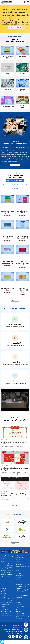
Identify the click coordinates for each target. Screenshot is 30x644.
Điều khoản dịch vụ (5, 562)
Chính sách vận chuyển (6, 567)
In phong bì (19, 601)
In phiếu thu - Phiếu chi (7, 601)
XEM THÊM (15, 300)
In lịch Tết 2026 (20, 563)
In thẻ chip (4, 606)
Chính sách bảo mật (6, 569)
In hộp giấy (8, 73)
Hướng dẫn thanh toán (7, 574)
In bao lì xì (18, 572)
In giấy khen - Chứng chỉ (22, 590)
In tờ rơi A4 (19, 574)
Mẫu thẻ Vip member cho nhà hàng (23, 290)
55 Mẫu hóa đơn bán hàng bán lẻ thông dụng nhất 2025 (13, 495)
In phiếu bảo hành (5, 613)
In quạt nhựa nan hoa (23, 106)
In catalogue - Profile (23, 90)
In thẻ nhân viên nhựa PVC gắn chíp (23, 237)
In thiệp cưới (19, 597)
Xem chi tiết (15, 165)
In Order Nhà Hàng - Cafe (7, 599)
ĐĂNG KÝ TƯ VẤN (15, 28)
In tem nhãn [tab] (15, 188)
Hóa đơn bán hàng (20, 565)
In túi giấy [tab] (6, 185)
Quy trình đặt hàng (6, 576)
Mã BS (17, 570)
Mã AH (2, 592)
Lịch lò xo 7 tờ (19, 558)
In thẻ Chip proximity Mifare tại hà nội (22, 263)
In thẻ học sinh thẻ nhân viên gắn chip (7, 262)
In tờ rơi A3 (19, 561)
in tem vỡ (3, 595)
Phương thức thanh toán (7, 571)
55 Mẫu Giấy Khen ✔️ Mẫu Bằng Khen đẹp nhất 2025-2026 (14, 443)
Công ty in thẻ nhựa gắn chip (7, 212)
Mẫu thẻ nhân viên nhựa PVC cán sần (23, 212)
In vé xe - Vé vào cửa (8, 106)
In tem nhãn (8, 89)
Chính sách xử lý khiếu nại (7, 565)
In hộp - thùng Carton (21, 606)
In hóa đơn (4, 597)
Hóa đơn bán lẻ (20, 581)
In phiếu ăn (19, 604)
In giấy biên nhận (5, 604)
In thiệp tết (4, 608)
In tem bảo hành (20, 576)
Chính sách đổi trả (5, 563)
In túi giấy (23, 56)
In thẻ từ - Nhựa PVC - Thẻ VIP (7, 57)
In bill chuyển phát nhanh (22, 595)
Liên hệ (3, 560)
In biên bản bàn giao (6, 615)
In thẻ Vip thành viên (7, 237)
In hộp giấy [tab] (15, 185)
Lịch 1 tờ (18, 599)
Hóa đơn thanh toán (6, 611)
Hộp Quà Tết (19, 611)
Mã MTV (18, 559)
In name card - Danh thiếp (22, 585)
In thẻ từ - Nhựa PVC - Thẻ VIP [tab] (15, 181)
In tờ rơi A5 (4, 594)
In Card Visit (19, 556)
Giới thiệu (3, 558)
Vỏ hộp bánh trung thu (21, 615)
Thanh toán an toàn (6, 572)
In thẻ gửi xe (19, 588)
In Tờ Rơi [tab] (24, 185)
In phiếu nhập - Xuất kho (7, 602)
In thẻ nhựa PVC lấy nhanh (7, 289)
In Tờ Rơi (22, 73)
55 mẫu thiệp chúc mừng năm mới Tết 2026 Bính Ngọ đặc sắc (15, 469)
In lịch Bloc (19, 602)
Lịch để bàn (4, 588)
